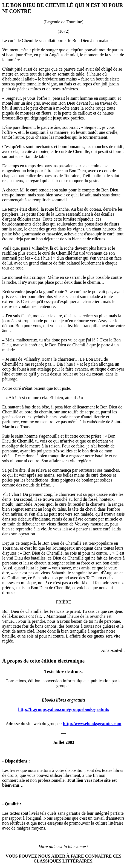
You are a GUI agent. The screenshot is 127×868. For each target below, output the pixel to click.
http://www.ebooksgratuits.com (92, 724)
